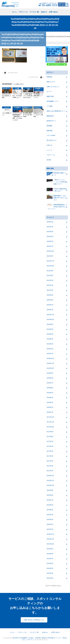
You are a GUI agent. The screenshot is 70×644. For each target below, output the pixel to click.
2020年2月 (50, 310)
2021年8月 (50, 271)
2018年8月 (50, 378)
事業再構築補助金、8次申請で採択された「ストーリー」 (57, 207)
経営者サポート (52, 121)
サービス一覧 (34, 12)
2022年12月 (50, 251)
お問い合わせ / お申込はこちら (34, 620)
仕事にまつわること (53, 87)
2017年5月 (50, 451)
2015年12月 (50, 534)
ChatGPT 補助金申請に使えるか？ (57, 190)
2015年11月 (50, 539)
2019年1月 (50, 354)
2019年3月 (50, 344)
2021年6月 (50, 276)
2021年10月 (50, 266)
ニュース (49, 150)
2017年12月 (50, 417)
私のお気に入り (52, 140)
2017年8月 (50, 437)
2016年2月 (50, 524)
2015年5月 (50, 568)
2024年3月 (50, 222)
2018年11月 (50, 363)
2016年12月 (50, 476)
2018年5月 (50, 393)
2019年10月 (50, 319)
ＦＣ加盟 (49, 106)
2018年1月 (50, 412)
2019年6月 (50, 334)
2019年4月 (50, 339)
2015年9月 (50, 549)
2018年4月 (50, 398)
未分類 (49, 160)
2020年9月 (50, 295)
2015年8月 (50, 554)
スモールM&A (51, 135)
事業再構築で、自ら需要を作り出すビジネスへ (56, 198)
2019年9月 (50, 324)
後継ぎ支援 (50, 96)
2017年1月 (50, 471)
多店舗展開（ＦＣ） (53, 101)
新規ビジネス (51, 82)
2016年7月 (50, 500)
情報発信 (49, 77)
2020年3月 (50, 305)
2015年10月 (50, 544)
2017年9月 (50, 432)
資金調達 (49, 126)
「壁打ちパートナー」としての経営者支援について (56, 182)
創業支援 (49, 131)
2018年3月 (50, 402)
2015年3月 (50, 578)
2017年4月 (50, 456)
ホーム (14, 12)
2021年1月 (50, 290)
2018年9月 (50, 373)
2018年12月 (50, 358)
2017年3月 (50, 461)
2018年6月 (50, 388)
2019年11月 (50, 315)
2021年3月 (50, 280)
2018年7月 (50, 383)
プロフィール (23, 12)
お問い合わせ (53, 12)
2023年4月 (50, 232)
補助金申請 (50, 116)
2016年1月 (50, 529)
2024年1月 (50, 227)
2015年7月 (50, 559)
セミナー (49, 92)
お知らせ (44, 12)
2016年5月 (50, 510)
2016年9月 (50, 490)
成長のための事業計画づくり (56, 111)
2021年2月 (50, 285)
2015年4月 (50, 573)
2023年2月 (50, 241)
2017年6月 (50, 446)
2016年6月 (50, 505)
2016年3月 (50, 520)
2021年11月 (50, 261)
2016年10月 (50, 485)
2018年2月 (50, 407)
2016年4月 (50, 515)
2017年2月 (50, 466)
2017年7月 (50, 441)
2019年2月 (50, 349)
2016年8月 (50, 495)
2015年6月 (50, 563)
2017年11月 (50, 422)
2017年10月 (50, 427)
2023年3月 (50, 237)
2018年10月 (50, 368)
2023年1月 (50, 246)
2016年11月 (50, 481)
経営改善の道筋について (56, 174)
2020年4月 (50, 300)
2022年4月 (50, 256)
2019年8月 (50, 329)
